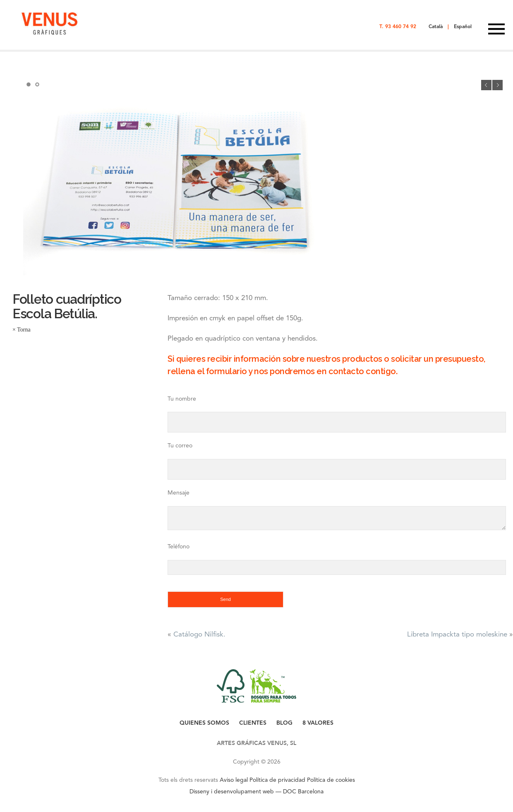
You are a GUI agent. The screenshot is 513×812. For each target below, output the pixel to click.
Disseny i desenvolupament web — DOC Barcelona (256, 791)
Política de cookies (331, 780)
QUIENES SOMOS (204, 723)
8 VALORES (318, 723)
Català (436, 26)
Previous (486, 85)
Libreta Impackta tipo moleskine (457, 634)
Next (497, 85)
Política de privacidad (277, 780)
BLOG (284, 723)
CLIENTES (253, 723)
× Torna (22, 330)
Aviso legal (234, 780)
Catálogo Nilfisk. (199, 634)
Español (463, 26)
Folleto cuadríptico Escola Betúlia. (67, 306)
